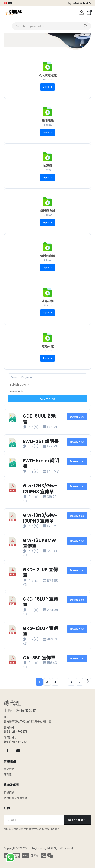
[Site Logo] (13, 13)
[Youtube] (18, 750)
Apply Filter (47, 399)
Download (77, 417)
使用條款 (36, 829)
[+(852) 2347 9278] (79, 3)
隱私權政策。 (52, 829)
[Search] (85, 26)
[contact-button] (78, 820)
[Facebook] (8, 750)
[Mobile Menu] (5, 26)
